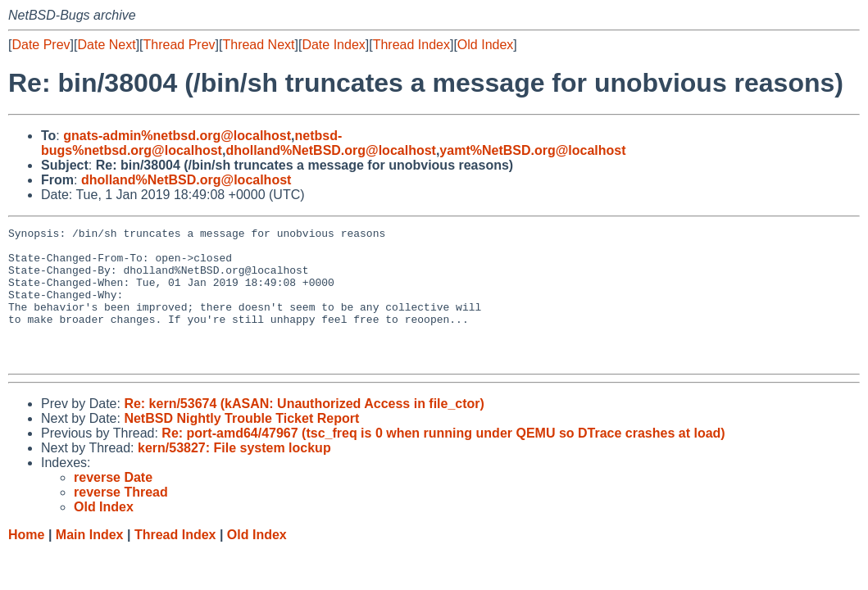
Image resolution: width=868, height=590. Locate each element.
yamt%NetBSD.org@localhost (532, 150)
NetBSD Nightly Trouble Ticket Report (241, 445)
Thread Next (258, 45)
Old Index (485, 45)
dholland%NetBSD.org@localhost (331, 150)
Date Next (106, 45)
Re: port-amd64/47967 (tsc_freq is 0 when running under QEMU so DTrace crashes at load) (443, 460)
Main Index (90, 562)
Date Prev (41, 45)
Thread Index (411, 45)
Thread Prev (180, 45)
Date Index (333, 45)
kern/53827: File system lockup (234, 475)
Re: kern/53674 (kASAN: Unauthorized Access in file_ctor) (304, 431)
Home (26, 562)
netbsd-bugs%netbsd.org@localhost (191, 143)
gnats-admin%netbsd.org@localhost (177, 136)
